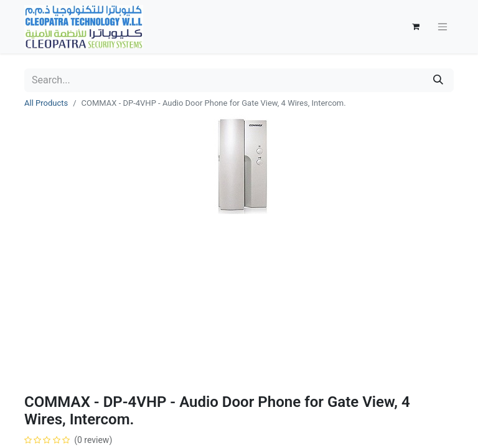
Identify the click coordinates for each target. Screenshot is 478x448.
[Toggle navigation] (443, 27)
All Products (46, 103)
